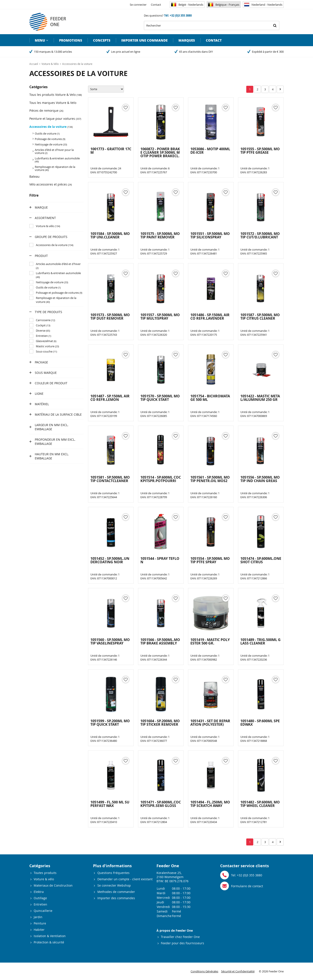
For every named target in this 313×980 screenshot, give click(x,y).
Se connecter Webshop (114, 885)
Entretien (40, 904)
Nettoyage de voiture (51, 144)
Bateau (34, 176)
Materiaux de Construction (53, 885)
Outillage (40, 898)
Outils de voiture (47, 133)
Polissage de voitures (50, 139)
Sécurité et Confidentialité (238, 971)
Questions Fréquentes (113, 873)
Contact (156, 5)
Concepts (102, 40)
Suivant (280, 89)
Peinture (40, 923)
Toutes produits (45, 873)
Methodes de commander (116, 892)
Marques (187, 40)
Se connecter (138, 5)
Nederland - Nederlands (263, 5)
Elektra (39, 892)
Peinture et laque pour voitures (55, 119)
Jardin (38, 917)
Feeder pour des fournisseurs (182, 943)
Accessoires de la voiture (51, 127)
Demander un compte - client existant (125, 879)
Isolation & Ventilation (50, 936)
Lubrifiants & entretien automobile (57, 160)
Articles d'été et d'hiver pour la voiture (54, 151)
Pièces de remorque (46, 110)
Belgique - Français (224, 5)
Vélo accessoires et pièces (51, 184)
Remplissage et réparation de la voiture (55, 168)
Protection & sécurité (49, 942)
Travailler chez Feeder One (180, 937)
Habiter (39, 930)
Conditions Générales (204, 971)
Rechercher (275, 25)
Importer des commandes (116, 898)
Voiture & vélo (44, 879)
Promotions (71, 40)
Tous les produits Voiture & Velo (56, 95)
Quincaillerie (43, 911)
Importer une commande (144, 40)
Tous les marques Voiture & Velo (53, 103)
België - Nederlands (187, 5)
